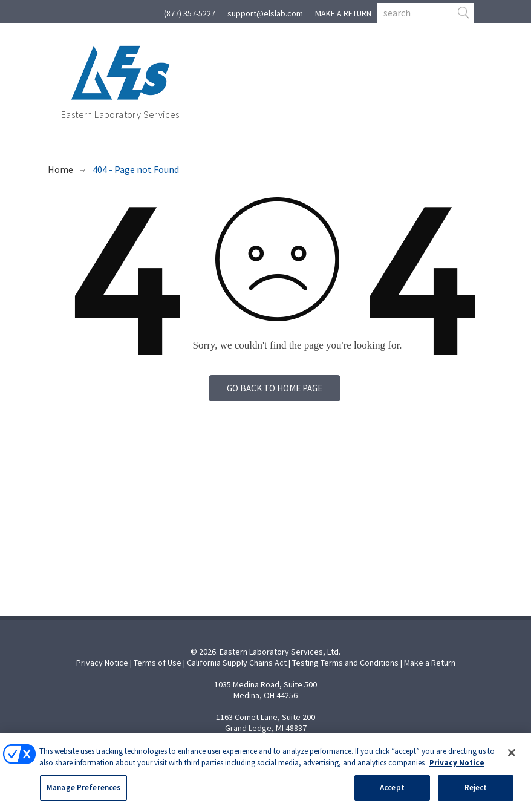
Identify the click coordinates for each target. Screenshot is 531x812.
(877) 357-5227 (190, 13)
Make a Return (430, 663)
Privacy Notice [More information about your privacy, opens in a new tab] (457, 769)
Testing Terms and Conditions (345, 663)
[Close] (512, 759)
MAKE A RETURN (343, 13)
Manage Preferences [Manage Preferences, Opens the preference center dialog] (83, 794)
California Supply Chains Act (237, 663)
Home (60, 169)
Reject (476, 794)
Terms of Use (158, 663)
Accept (392, 794)
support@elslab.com (265, 13)
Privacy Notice (102, 663)
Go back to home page (275, 388)
